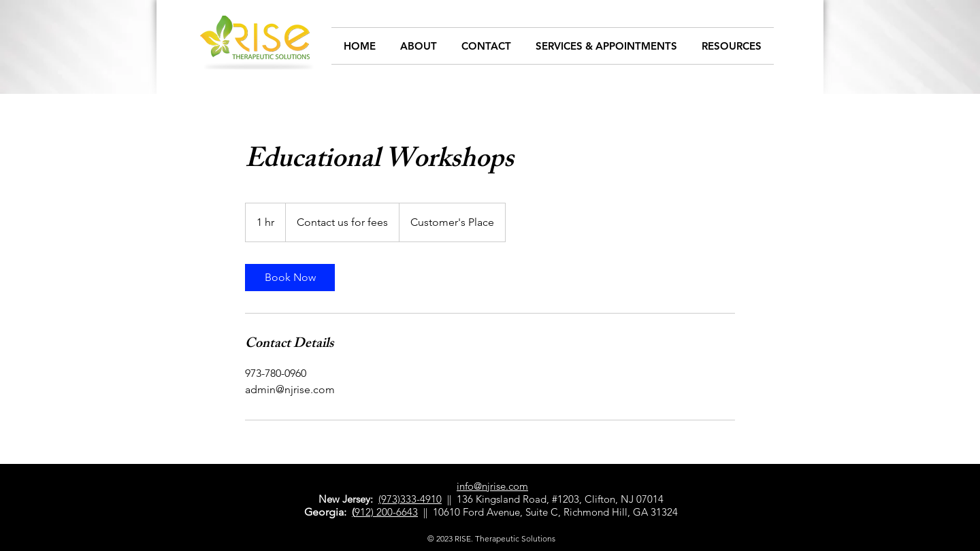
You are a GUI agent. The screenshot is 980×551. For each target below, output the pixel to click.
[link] (290, 278)
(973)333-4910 (410, 499)
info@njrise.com (492, 486)
